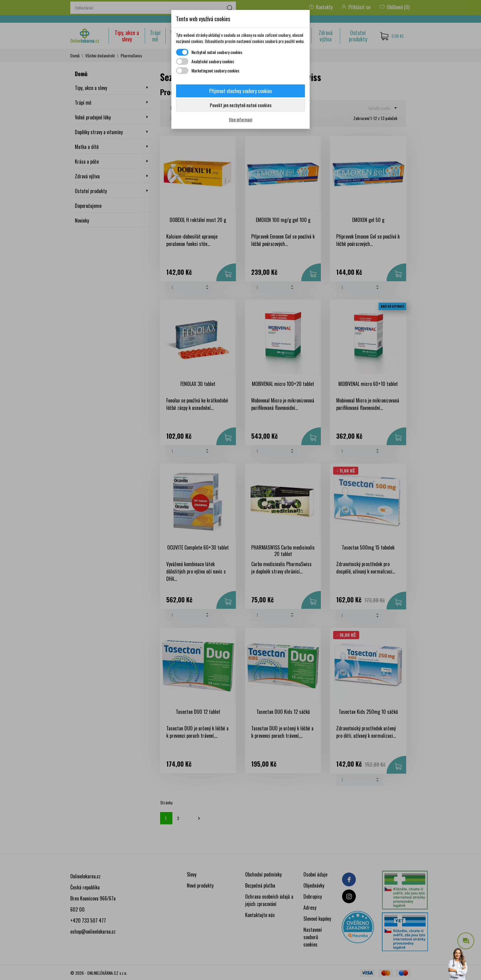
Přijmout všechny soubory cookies (241, 91)
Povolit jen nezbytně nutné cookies (241, 105)
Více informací (240, 119)
